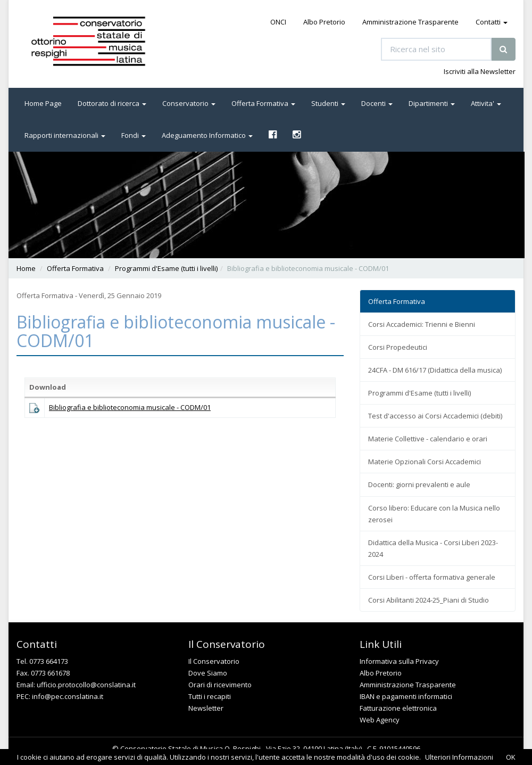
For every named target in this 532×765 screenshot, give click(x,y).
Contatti (492, 22)
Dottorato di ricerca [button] (112, 103)
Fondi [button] (134, 135)
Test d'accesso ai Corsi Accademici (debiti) (435, 416)
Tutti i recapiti (210, 696)
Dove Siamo (208, 673)
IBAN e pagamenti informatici (406, 696)
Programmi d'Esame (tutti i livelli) (166, 268)
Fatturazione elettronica (398, 708)
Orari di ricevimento (220, 685)
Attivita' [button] (486, 103)
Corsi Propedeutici (398, 347)
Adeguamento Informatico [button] (207, 135)
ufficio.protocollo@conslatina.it (86, 685)
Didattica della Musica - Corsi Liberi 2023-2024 (433, 548)
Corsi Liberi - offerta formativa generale (432, 577)
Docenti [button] (377, 103)
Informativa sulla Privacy (399, 661)
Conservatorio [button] (189, 103)
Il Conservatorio (214, 661)
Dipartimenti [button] (432, 103)
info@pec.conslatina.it (68, 696)
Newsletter (206, 708)
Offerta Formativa (75, 268)
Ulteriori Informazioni (459, 757)
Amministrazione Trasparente (410, 22)
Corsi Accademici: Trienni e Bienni (422, 324)
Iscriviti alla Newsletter (480, 71)
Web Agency (380, 720)
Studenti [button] (328, 103)
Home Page (43, 103)
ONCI (278, 22)
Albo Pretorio (324, 22)
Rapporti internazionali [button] (65, 135)
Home (26, 268)
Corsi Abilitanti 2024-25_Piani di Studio (429, 600)
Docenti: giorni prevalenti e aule (419, 484)
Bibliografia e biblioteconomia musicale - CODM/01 (130, 407)
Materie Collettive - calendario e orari (428, 439)
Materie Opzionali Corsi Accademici (425, 462)
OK (511, 757)
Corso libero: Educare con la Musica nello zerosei (434, 514)
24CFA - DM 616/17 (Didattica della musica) (435, 370)
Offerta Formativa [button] (263, 103)
